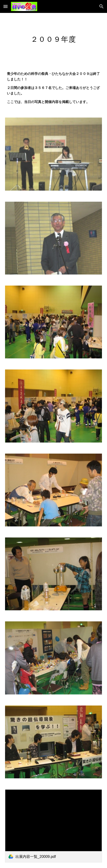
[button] (6, 6)
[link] (53, 826)
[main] (53, 38)
